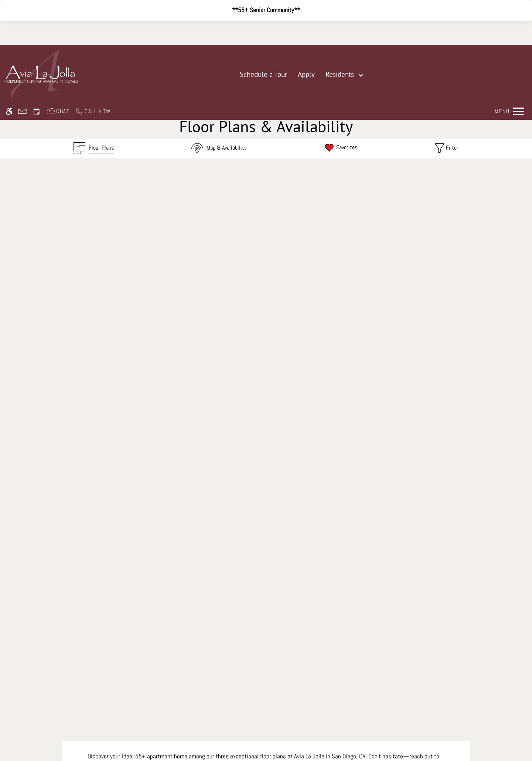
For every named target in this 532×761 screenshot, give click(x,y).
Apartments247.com (196, 689)
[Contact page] (22, 36)
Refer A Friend (266, 660)
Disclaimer (208, 698)
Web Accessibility (282, 698)
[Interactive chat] (58, 36)
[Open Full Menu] (509, 36)
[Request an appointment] (37, 36)
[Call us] (93, 36)
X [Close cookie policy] (523, 730)
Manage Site (241, 698)
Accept (430, 740)
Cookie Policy (325, 698)
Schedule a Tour (263, 74)
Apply (306, 74)
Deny (463, 740)
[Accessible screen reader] (9, 36)
